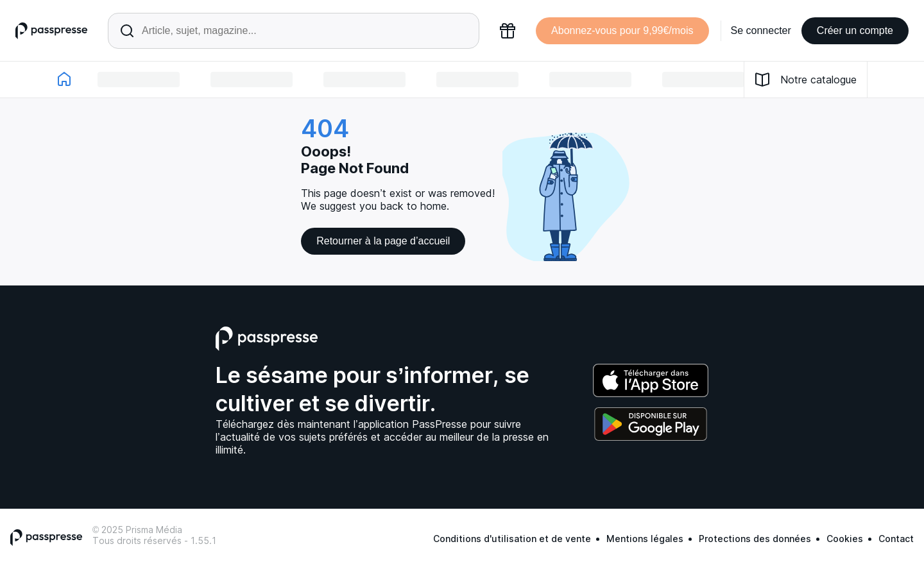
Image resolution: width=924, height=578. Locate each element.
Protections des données (755, 539)
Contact (896, 539)
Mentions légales (645, 539)
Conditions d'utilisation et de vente (512, 539)
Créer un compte (855, 30)
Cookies (845, 539)
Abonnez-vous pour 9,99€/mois (622, 30)
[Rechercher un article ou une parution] (294, 31)
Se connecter (761, 30)
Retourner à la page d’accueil (383, 241)
